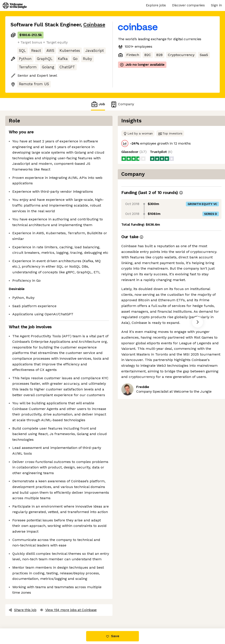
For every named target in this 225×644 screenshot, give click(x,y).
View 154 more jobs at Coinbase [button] (68, 610)
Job (98, 104)
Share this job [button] (23, 610)
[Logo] (15, 5)
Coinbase (94, 25)
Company (122, 104)
